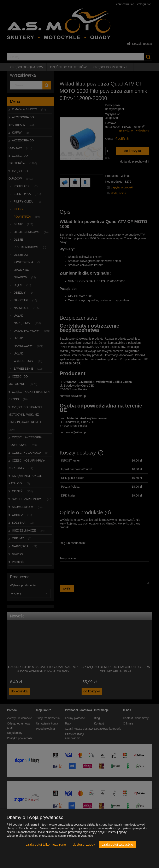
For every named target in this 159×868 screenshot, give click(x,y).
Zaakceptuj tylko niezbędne (46, 844)
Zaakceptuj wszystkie (117, 844)
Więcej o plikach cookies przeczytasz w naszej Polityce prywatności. (50, 836)
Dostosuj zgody (84, 844)
